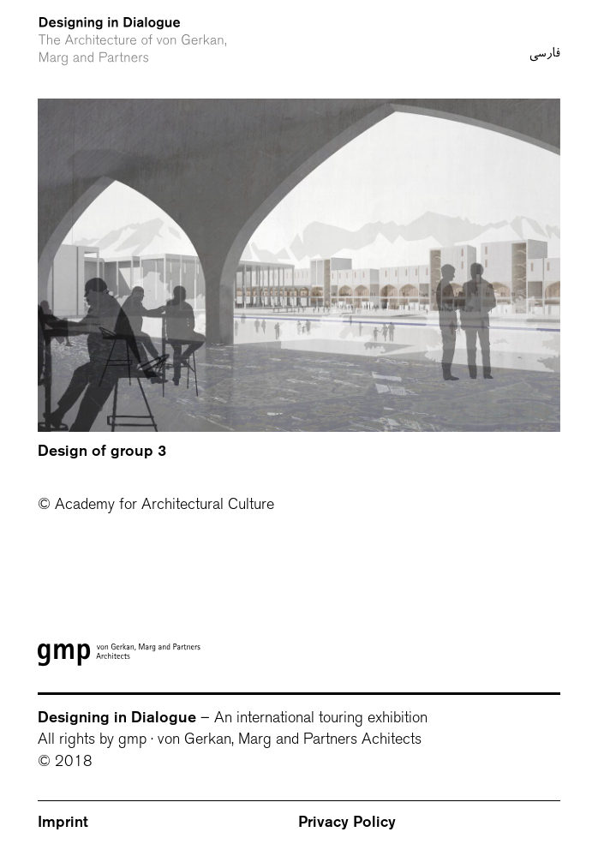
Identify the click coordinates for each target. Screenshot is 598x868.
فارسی (544, 19)
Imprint (63, 822)
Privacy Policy (347, 822)
